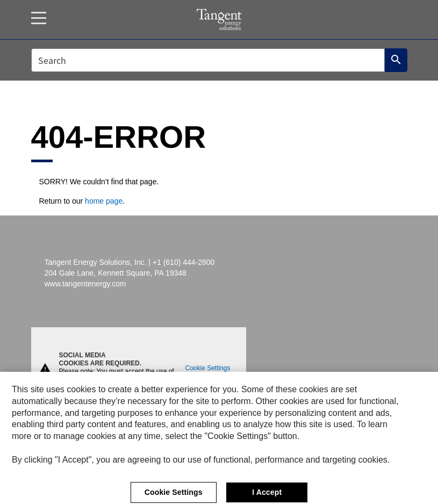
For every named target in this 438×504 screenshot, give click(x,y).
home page (104, 201)
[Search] (396, 60)
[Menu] (39, 18)
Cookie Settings (208, 368)
